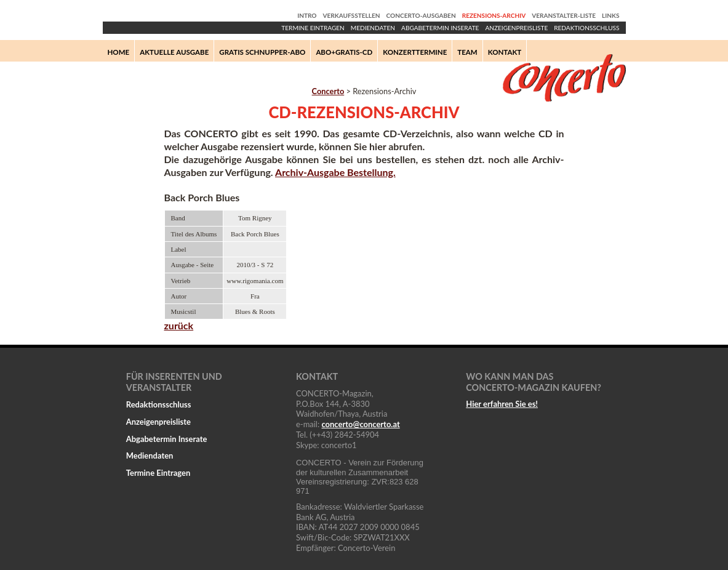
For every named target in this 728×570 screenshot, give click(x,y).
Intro (307, 15)
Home (119, 52)
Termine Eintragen (313, 28)
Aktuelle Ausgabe (174, 52)
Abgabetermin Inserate (440, 28)
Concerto (328, 91)
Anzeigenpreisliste (516, 28)
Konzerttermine (415, 52)
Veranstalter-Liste (564, 15)
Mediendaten (373, 28)
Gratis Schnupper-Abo (262, 52)
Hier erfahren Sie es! (502, 404)
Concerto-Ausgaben (421, 15)
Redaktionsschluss (586, 28)
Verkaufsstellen (352, 15)
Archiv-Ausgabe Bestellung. (335, 172)
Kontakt (505, 52)
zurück (179, 325)
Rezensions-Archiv (494, 15)
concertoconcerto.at (360, 424)
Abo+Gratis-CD (344, 52)
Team (467, 52)
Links (610, 15)
